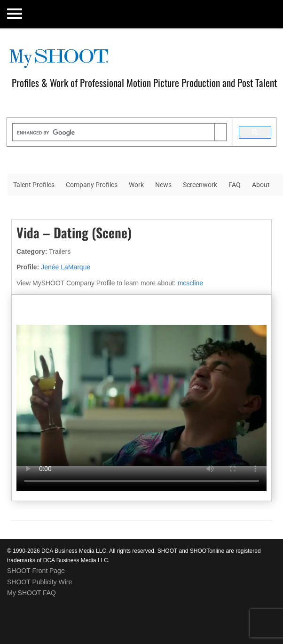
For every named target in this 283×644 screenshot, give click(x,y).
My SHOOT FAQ (31, 593)
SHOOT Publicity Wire (39, 582)
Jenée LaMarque (66, 267)
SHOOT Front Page (36, 571)
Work (136, 185)
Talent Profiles (34, 185)
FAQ (235, 185)
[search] (114, 133)
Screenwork (200, 185)
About (261, 185)
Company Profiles (92, 185)
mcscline (190, 283)
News (163, 185)
